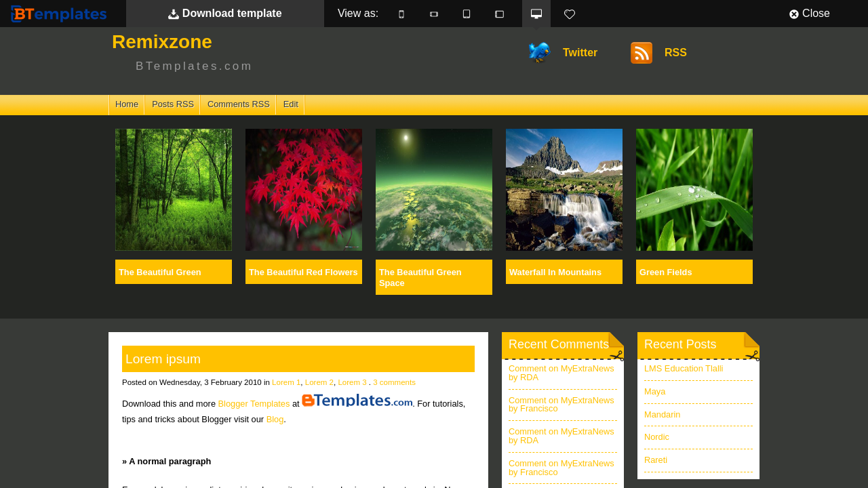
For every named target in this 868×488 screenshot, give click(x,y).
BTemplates (62, 13)
